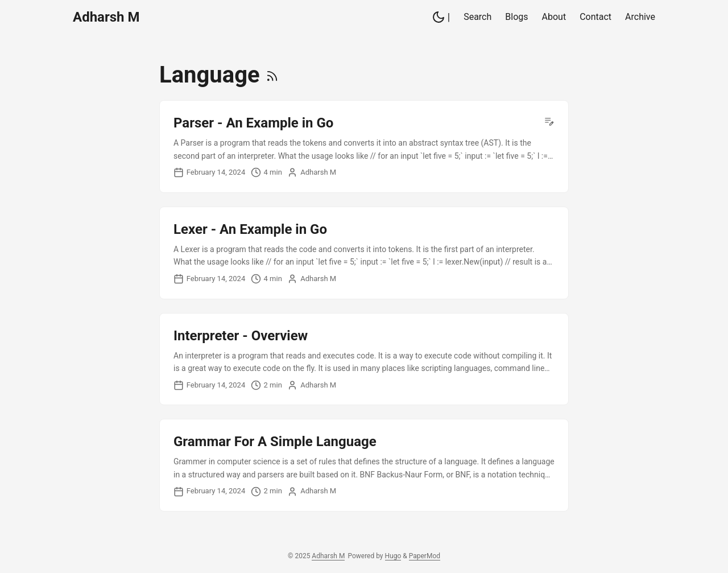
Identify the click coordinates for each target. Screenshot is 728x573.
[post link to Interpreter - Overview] (364, 359)
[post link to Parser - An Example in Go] (364, 147)
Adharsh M (106, 17)
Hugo (393, 556)
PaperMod (425, 556)
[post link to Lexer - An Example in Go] (364, 253)
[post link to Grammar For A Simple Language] (364, 465)
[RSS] (272, 75)
